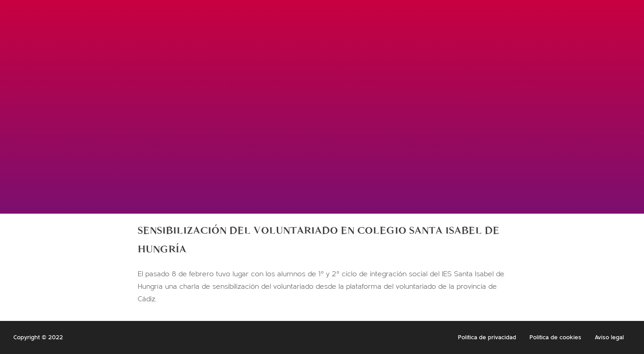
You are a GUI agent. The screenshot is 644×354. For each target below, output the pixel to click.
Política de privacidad (487, 337)
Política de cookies (555, 337)
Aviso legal (609, 337)
